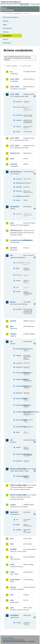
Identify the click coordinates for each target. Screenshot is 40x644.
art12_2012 (15, 79)
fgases (13, 302)
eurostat (13, 248)
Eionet (11, 14)
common (14, 164)
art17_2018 (15, 146)
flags (18, 268)
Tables (5, 25)
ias (11, 341)
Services (5, 39)
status (18, 200)
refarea (18, 281)
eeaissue (19, 191)
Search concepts (27, 66)
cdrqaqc (19, 356)
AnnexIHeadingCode (20, 476)
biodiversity (15, 153)
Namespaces (7, 43)
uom (12, 600)
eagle (18, 525)
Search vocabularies (12, 66)
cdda (12, 159)
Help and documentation (11, 17)
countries (19, 115)
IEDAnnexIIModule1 (17, 469)
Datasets (6, 21)
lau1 (12, 538)
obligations (20, 196)
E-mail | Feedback (8, 638)
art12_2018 (15, 87)
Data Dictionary (18, 14)
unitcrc (18, 292)
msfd (12, 564)
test (12, 595)
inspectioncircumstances (20, 454)
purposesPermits (20, 398)
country (19, 623)
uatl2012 (19, 530)
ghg (12, 326)
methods (19, 120)
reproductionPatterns (20, 405)
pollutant (19, 461)
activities (19, 102)
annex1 (18, 447)
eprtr (12, 223)
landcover (14, 512)
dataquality (15, 207)
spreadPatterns (20, 427)
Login (24, 5)
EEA (11, 2)
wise (12, 608)
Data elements (7, 28)
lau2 (12, 544)
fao (11, 255)
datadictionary (16, 172)
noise (12, 572)
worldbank (14, 615)
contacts (19, 179)
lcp (11, 557)
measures (19, 367)
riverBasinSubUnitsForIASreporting (20, 412)
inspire (13, 505)
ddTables (19, 187)
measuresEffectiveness (20, 373)
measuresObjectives (20, 386)
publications (15, 580)
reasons (19, 127)
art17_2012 (15, 138)
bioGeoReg (20, 349)
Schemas (6, 32)
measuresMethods (20, 379)
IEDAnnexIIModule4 (17, 495)
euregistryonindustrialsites (17, 240)
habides (13, 334)
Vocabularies (7, 36)
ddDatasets (20, 183)
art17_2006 (15, 94)
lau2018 (13, 549)
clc (17, 519)
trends (18, 132)
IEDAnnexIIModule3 (17, 485)
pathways (19, 393)
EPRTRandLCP (16, 231)
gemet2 (13, 321)
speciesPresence (20, 420)
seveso (13, 587)
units (18, 432)
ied (11, 440)
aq (11, 72)
